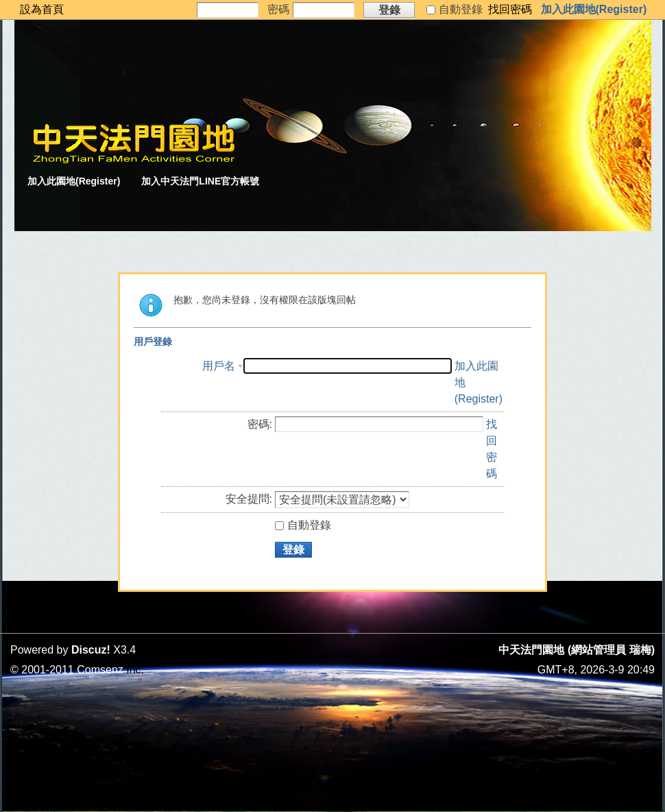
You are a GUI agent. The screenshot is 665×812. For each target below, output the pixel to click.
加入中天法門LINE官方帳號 (200, 181)
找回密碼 (510, 9)
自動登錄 (303, 525)
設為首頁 (42, 9)
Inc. (135, 670)
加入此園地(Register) (594, 9)
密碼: (260, 424)
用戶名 (219, 366)
